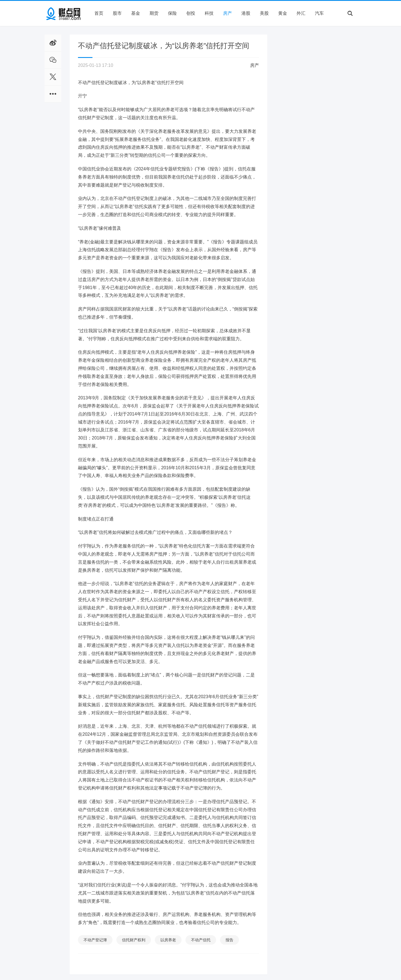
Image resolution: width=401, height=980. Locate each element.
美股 (264, 13)
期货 (154, 13)
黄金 (283, 13)
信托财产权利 (134, 940)
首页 (99, 13)
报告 (229, 940)
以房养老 (168, 940)
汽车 (319, 13)
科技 (209, 13)
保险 (172, 13)
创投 (191, 13)
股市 (117, 13)
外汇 (301, 13)
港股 (246, 13)
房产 (228, 13)
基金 (136, 13)
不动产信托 (201, 940)
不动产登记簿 (95, 940)
